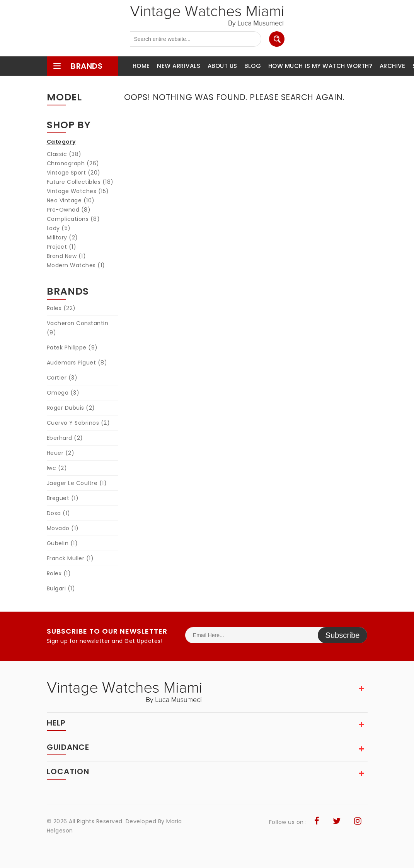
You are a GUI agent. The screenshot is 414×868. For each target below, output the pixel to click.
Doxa (59, 513)
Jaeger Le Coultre (77, 483)
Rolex (61, 308)
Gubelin (62, 543)
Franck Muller (70, 558)
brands (78, 66)
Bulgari (61, 588)
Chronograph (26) (73, 163)
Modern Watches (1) (76, 265)
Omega (63, 393)
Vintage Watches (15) (78, 191)
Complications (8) (73, 219)
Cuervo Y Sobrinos (78, 423)
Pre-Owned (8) (69, 210)
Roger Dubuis (71, 408)
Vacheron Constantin (78, 328)
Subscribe (343, 635)
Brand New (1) (66, 256)
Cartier (62, 378)
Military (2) (62, 237)
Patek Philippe (72, 348)
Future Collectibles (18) (80, 182)
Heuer (61, 453)
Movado (63, 528)
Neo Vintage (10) (71, 200)
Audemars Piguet (77, 363)
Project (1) (62, 247)
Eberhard (65, 438)
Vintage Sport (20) (74, 173)
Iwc (57, 468)
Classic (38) (64, 154)
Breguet (63, 498)
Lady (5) (59, 228)
